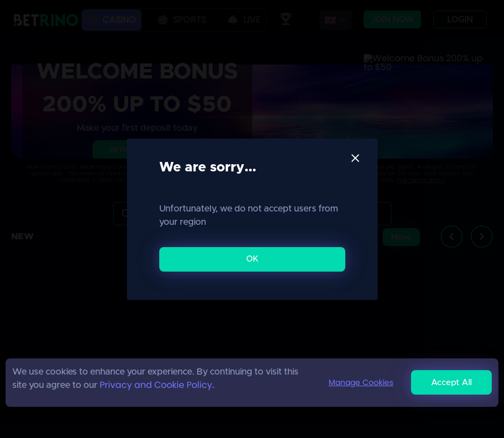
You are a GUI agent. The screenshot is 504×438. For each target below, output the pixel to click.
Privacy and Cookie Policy (156, 385)
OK (252, 259)
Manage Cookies (361, 382)
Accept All (451, 383)
